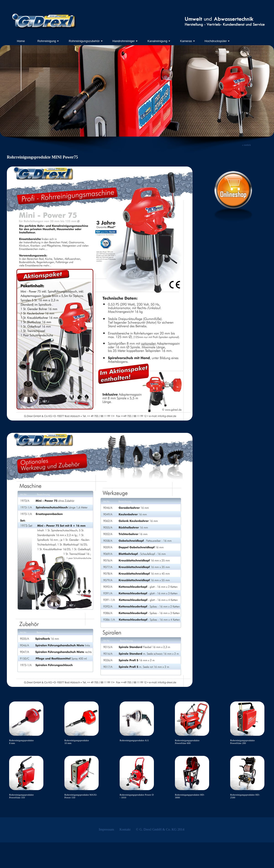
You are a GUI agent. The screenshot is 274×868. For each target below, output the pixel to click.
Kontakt (125, 829)
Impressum (107, 829)
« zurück (246, 145)
